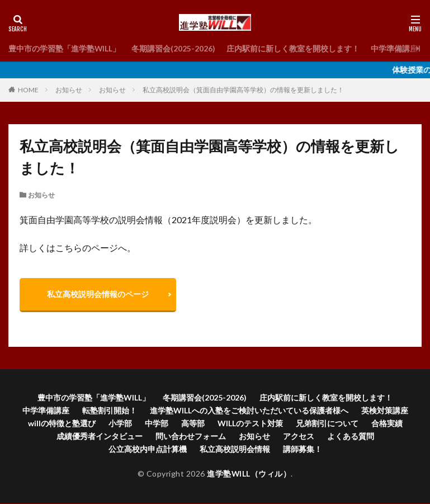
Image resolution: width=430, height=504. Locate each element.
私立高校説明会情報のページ (98, 294)
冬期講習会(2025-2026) (174, 48)
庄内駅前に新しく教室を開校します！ (294, 48)
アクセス (299, 437)
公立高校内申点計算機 (148, 449)
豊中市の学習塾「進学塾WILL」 (65, 48)
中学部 (157, 424)
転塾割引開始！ (110, 411)
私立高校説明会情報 (235, 449)
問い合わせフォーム (191, 437)
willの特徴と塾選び (62, 424)
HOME (28, 90)
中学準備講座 (395, 48)
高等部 (193, 424)
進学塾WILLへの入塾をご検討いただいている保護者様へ (249, 411)
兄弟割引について (327, 424)
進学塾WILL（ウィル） (249, 474)
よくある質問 (351, 437)
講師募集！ (303, 449)
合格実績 (387, 424)
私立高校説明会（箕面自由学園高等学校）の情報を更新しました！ (243, 90)
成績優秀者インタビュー (100, 437)
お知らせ (69, 90)
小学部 (120, 424)
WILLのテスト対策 (250, 424)
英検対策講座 (385, 411)
